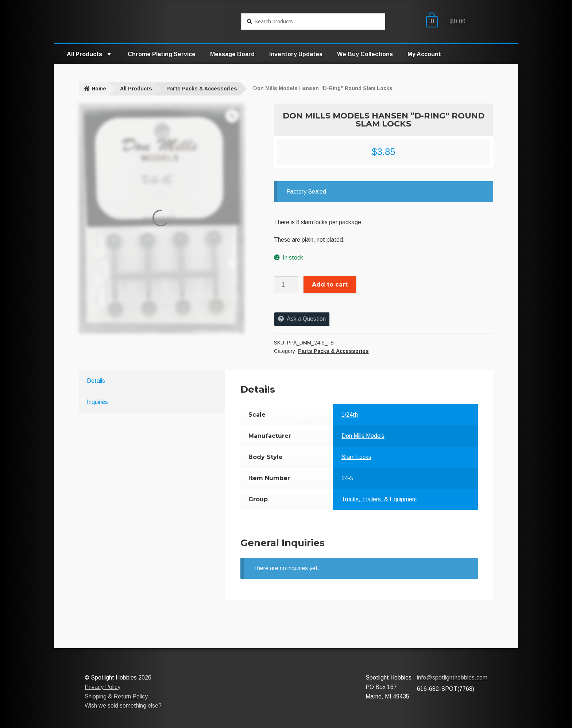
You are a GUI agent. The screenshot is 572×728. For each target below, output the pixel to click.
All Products (90, 54)
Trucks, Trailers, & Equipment (379, 499)
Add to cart (330, 285)
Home (99, 89)
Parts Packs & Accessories (202, 89)
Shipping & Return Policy (116, 696)
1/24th (350, 415)
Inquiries (97, 402)
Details (96, 381)
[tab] (140, 381)
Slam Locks (356, 457)
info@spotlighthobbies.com (452, 678)
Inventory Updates (296, 54)
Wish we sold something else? (123, 706)
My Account (424, 54)
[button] (109, 54)
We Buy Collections (365, 54)
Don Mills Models (363, 436)
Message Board (232, 54)
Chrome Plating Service (162, 54)
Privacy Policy (103, 687)
